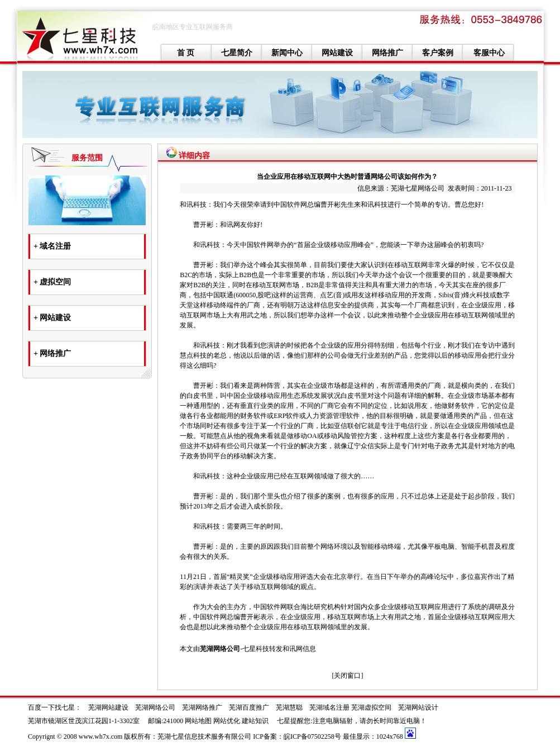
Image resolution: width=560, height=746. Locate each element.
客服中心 (489, 53)
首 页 (186, 53)
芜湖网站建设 (108, 707)
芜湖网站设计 (418, 707)
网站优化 (227, 721)
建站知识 (255, 721)
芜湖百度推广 (249, 707)
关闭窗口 (347, 676)
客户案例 (438, 53)
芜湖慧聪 (289, 707)
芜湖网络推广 (202, 707)
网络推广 (387, 53)
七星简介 (237, 53)
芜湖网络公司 (220, 649)
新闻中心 (287, 53)
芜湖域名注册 (329, 707)
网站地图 (198, 721)
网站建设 (337, 53)
